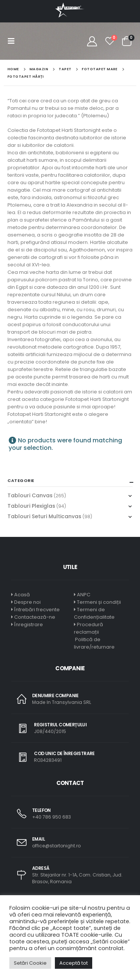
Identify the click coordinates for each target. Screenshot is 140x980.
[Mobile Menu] (13, 41)
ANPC (84, 595)
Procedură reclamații (88, 628)
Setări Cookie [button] (30, 963)
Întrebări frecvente (37, 610)
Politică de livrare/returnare (94, 643)
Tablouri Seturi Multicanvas (44, 516)
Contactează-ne (35, 617)
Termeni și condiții (99, 602)
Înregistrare (29, 625)
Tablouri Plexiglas (31, 506)
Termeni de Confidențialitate (94, 613)
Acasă (22, 595)
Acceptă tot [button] (74, 963)
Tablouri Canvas (30, 495)
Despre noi (27, 602)
